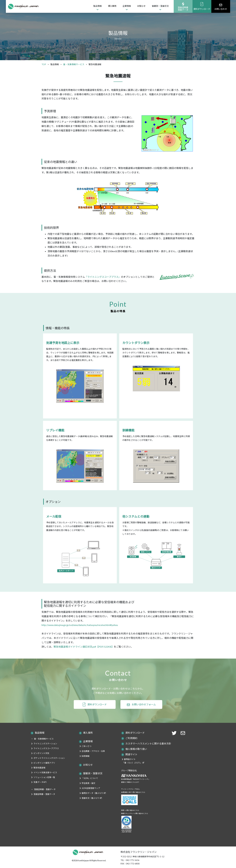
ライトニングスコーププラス (46, 748)
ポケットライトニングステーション (49, 758)
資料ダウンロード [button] (97, 704)
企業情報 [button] (127, 6)
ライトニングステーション (45, 744)
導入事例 (112, 6)
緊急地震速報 (39, 768)
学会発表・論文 (88, 783)
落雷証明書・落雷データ (44, 794)
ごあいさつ (86, 746)
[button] (184, 733)
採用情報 (85, 756)
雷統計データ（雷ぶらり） (94, 793)
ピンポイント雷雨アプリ (44, 763)
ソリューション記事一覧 (44, 777)
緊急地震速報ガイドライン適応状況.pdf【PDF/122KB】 (84, 647)
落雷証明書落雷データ (183, 6)
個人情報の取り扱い (136, 749)
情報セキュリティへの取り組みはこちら (135, 813)
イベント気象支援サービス (45, 772)
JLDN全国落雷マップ (91, 788)
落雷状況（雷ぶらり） (92, 798)
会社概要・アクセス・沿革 (93, 751)
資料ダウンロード (202, 6)
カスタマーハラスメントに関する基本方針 (148, 743)
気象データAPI (40, 782)
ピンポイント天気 (41, 753)
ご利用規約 (131, 738)
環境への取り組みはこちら (130, 810)
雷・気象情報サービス (44, 739)
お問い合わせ (221, 7)
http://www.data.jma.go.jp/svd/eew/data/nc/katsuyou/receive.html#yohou (80, 625)
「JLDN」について (90, 778)
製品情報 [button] (98, 6)
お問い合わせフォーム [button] (144, 704)
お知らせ (141, 6)
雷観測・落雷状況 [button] (160, 6)
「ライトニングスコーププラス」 (103, 277)
